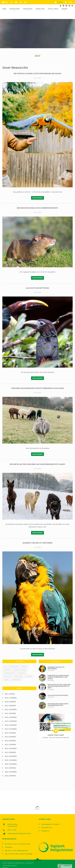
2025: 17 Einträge (11, 692)
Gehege (6, 674)
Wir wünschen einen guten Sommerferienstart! (37, 203)
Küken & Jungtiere (20, 664)
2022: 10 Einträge (11, 704)
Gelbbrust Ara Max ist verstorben (38, 537)
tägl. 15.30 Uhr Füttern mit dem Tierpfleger (19, 848)
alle (5, 661)
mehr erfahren (37, 192)
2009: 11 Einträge (11, 755)
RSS (14, 860)
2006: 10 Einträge (11, 766)
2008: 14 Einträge (11, 759)
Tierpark (24, 661)
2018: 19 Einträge (11, 720)
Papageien (7, 664)
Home (4, 9)
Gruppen (29, 671)
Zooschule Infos (47, 822)
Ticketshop (9, 842)
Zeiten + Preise (53, 9)
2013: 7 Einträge (10, 739)
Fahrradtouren (9, 667)
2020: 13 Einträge (11, 712)
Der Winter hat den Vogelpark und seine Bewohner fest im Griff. (38, 459)
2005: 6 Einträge (10, 770)
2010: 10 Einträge (11, 751)
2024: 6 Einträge (10, 696)
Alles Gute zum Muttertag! (37, 282)
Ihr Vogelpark (15, 9)
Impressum (29, 857)
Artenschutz (16, 674)
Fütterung (21, 667)
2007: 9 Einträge (10, 762)
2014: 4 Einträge (10, 735)
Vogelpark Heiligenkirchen (16, 857)
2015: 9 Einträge (10, 731)
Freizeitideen (28, 9)
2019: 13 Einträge (11, 716)
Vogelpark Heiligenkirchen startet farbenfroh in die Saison (37, 383)
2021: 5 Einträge (10, 708)
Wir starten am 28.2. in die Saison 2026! (18, 838)
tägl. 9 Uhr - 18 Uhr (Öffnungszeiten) (17, 845)
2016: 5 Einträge (10, 727)
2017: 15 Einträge (11, 723)
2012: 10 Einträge (11, 743)
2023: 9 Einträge (10, 700)
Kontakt (65, 9)
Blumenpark (14, 661)
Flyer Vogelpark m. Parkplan (50, 819)
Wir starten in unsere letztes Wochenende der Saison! (37, 68)
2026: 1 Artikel (10, 688)
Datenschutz (7, 860)
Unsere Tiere (40, 9)
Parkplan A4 (45, 825)
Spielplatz (7, 671)
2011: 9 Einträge (10, 747)
